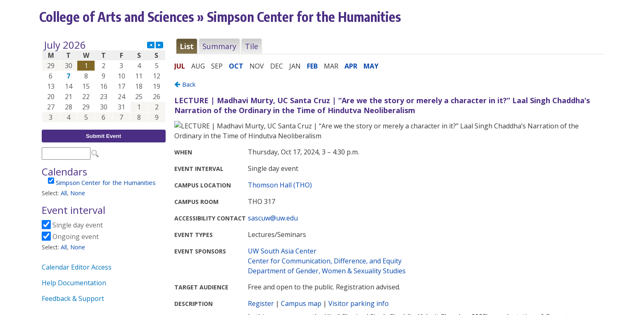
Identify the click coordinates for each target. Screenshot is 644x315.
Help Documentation (74, 283)
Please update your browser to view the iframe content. (104, 81)
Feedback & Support (73, 298)
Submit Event (103, 136)
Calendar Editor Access (77, 267)
